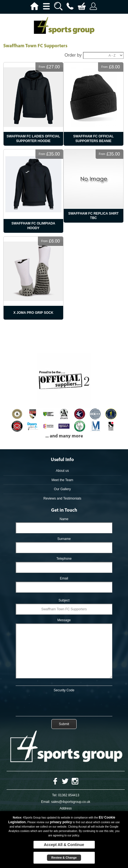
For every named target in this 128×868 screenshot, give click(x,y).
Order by (73, 55)
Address (66, 808)
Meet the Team (62, 480)
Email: (46, 802)
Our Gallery (62, 489)
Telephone (64, 559)
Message (64, 620)
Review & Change (64, 858)
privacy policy (61, 822)
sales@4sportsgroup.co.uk (71, 802)
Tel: (55, 795)
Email (64, 578)
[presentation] (64, 703)
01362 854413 (69, 795)
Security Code (64, 690)
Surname (64, 539)
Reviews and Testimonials (62, 498)
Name (64, 519)
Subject (64, 600)
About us (62, 471)
